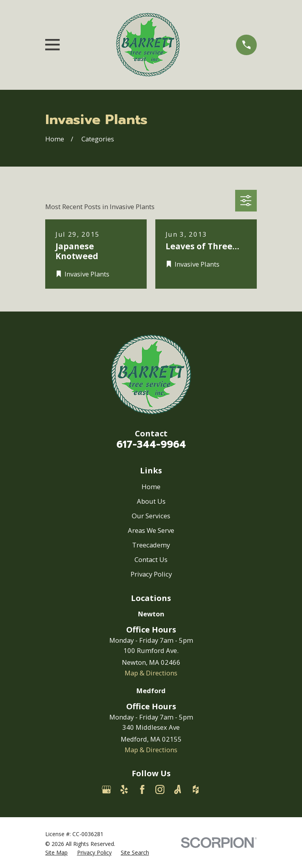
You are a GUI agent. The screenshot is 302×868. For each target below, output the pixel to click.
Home (151, 487)
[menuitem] (56, 852)
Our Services (151, 516)
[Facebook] (142, 789)
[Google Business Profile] (106, 789)
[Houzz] (196, 789)
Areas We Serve (151, 530)
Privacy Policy (151, 574)
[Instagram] (160, 789)
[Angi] (178, 789)
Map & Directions (151, 673)
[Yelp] (124, 789)
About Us (151, 501)
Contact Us (151, 559)
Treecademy (151, 545)
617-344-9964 (151, 445)
